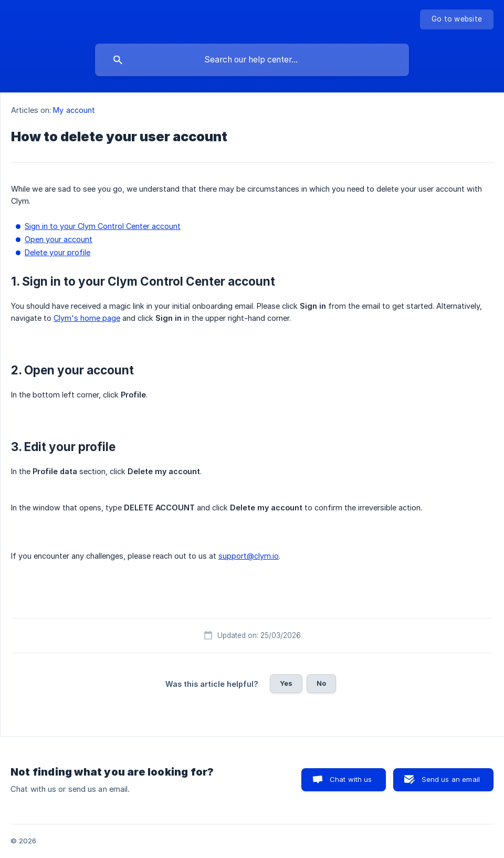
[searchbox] (252, 60)
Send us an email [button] (451, 779)
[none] (457, 19)
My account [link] (74, 110)
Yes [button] (286, 683)
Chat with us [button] (351, 779)
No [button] (321, 683)
